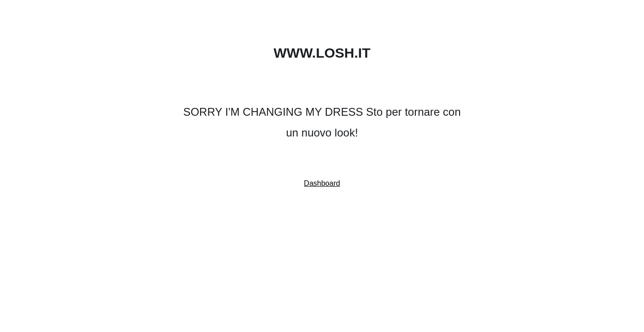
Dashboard (322, 183)
